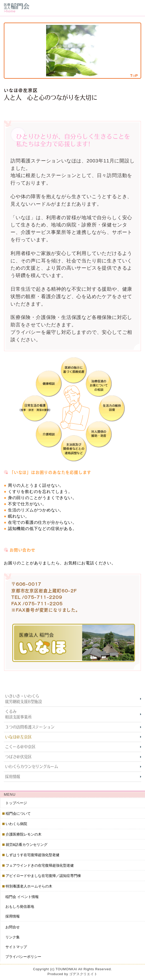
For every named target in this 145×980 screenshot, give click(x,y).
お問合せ (13, 927)
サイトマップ (16, 947)
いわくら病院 (17, 824)
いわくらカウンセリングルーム (32, 767)
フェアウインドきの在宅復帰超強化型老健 (40, 865)
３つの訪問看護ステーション (30, 727)
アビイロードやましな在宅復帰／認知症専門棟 (43, 876)
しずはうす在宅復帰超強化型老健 (33, 855)
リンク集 (13, 937)
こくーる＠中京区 (20, 747)
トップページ (16, 803)
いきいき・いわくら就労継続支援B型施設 (24, 699)
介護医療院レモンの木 (24, 834)
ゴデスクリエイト (83, 974)
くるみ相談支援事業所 (18, 714)
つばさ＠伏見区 (18, 757)
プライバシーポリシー (23, 956)
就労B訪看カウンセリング (27, 845)
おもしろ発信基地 (20, 907)
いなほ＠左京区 (18, 737)
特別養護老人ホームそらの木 (29, 886)
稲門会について (18, 814)
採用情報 (13, 777)
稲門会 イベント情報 (22, 897)
